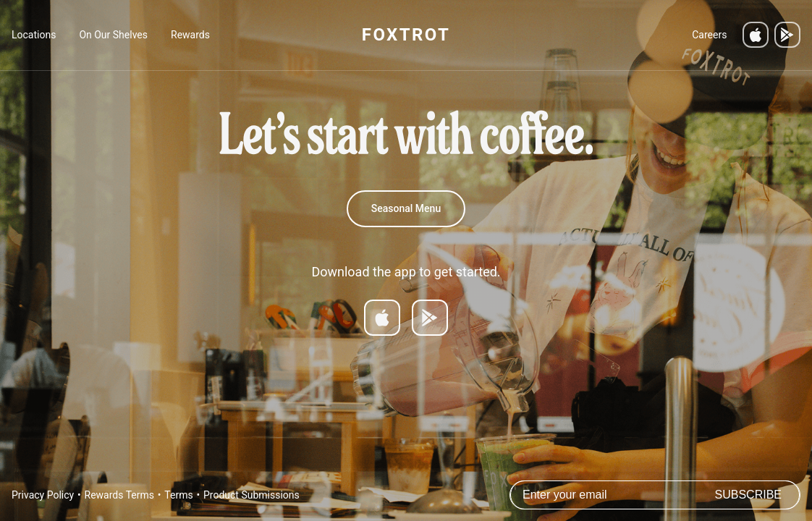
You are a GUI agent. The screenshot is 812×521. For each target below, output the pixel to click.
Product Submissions (251, 495)
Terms (178, 495)
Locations (34, 35)
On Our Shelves (113, 35)
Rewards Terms (119, 495)
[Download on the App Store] (756, 35)
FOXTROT (406, 35)
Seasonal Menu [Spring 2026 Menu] (406, 208)
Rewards (190, 35)
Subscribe (748, 495)
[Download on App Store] (382, 318)
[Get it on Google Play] (787, 35)
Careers (709, 35)
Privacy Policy (43, 495)
